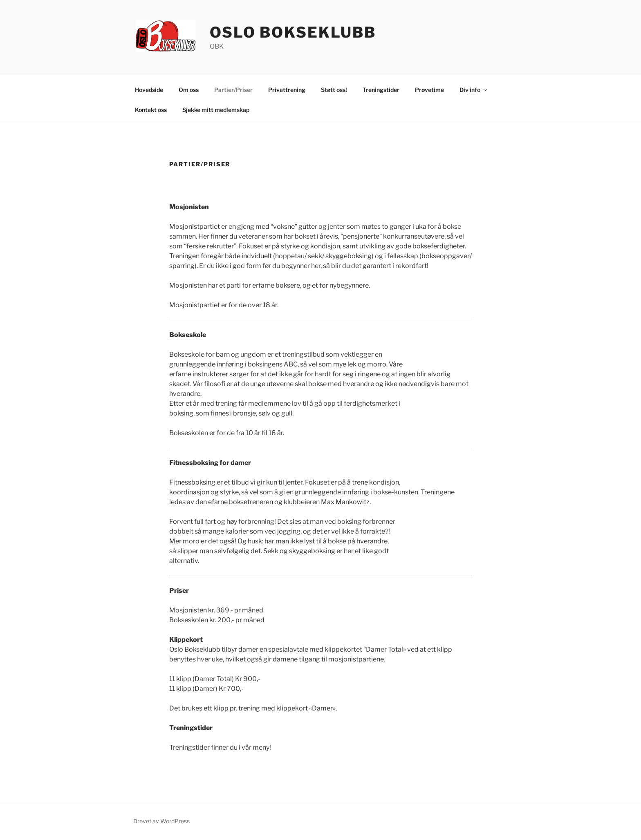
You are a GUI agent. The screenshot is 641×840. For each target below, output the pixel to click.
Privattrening (287, 90)
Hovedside (149, 90)
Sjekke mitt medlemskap (216, 110)
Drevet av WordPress (161, 821)
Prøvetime (429, 90)
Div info (474, 90)
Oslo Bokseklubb (293, 32)
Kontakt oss (151, 110)
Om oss (189, 90)
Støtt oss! (334, 90)
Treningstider (381, 90)
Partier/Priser (233, 90)
